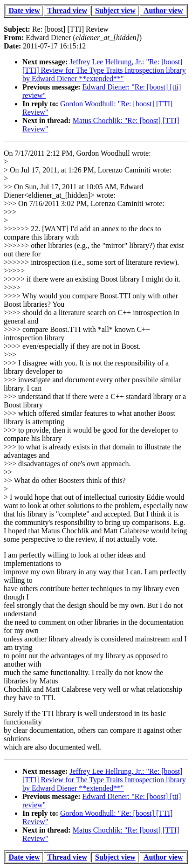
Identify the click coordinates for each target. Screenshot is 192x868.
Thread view (67, 10)
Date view (24, 10)
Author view (163, 10)
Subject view (115, 10)
